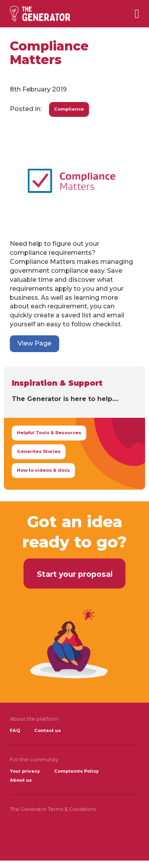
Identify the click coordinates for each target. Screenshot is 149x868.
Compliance (69, 109)
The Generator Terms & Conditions (53, 809)
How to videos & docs (43, 470)
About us (21, 780)
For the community (34, 760)
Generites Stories (39, 451)
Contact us (47, 730)
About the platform (34, 719)
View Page (35, 343)
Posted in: (26, 109)
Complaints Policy (76, 771)
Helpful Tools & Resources (49, 433)
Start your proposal (75, 574)
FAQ (15, 730)
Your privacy (25, 771)
